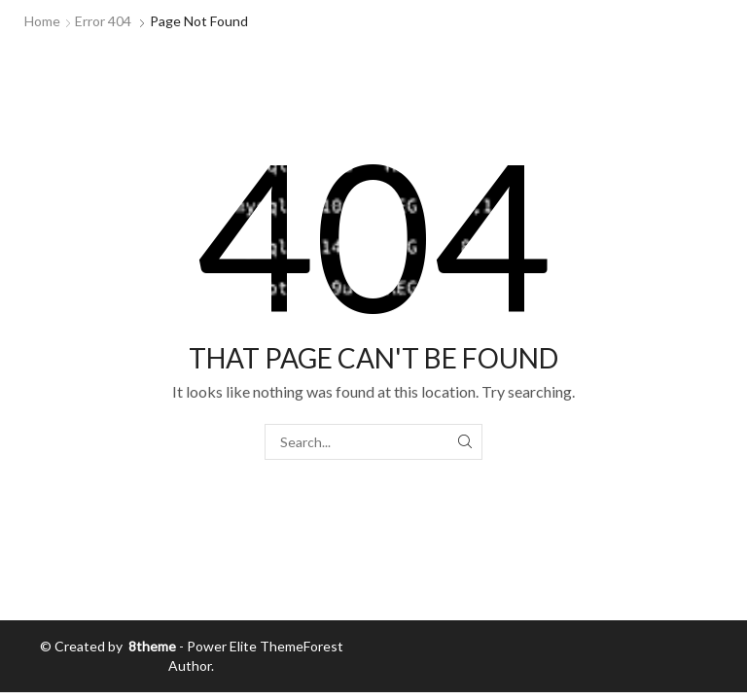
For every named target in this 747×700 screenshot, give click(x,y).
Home (42, 21)
